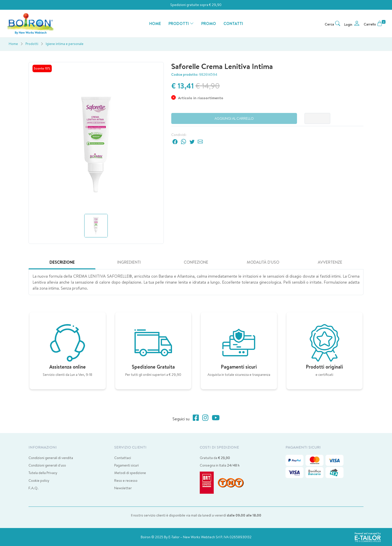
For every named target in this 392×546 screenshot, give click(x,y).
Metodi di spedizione (130, 473)
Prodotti (32, 44)
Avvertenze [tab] (330, 262)
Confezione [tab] (196, 262)
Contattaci (123, 458)
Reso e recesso (126, 481)
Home (13, 44)
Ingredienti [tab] (129, 262)
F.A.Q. (33, 488)
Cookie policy (39, 481)
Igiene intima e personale (65, 44)
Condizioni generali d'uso (47, 465)
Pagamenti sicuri (126, 465)
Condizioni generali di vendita (51, 458)
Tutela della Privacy (43, 473)
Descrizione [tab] (62, 262)
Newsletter (123, 488)
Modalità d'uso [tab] (263, 262)
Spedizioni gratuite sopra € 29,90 (196, 5)
